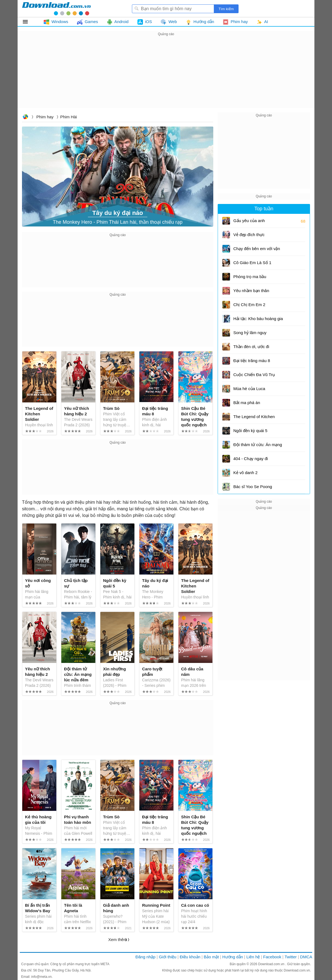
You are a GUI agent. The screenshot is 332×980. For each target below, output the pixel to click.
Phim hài (69, 117)
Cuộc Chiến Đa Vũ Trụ (254, 375)
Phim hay (45, 117)
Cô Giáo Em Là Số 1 (252, 263)
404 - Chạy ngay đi (251, 459)
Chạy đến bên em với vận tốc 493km (257, 250)
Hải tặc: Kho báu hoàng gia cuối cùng (258, 320)
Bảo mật (211, 957)
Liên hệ (253, 957)
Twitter (290, 957)
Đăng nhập (146, 957)
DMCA (306, 957)
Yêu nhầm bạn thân (251, 291)
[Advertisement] (166, 76)
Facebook (272, 957)
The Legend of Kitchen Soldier (254, 418)
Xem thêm (118, 940)
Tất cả (28, 22)
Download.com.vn (25, 117)
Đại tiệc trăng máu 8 (252, 361)
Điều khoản (190, 957)
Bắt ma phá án (247, 403)
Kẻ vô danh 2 (245, 473)
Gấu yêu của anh (249, 221)
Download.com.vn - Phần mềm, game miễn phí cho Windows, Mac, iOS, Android (56, 9)
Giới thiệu (168, 957)
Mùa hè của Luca (249, 389)
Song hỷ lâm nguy (250, 333)
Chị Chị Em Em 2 (249, 305)
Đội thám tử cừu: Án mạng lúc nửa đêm (258, 446)
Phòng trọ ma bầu (250, 277)
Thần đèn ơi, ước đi (251, 347)
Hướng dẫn (233, 957)
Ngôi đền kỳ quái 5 (250, 431)
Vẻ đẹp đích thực (249, 235)
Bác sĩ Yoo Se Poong (253, 487)
